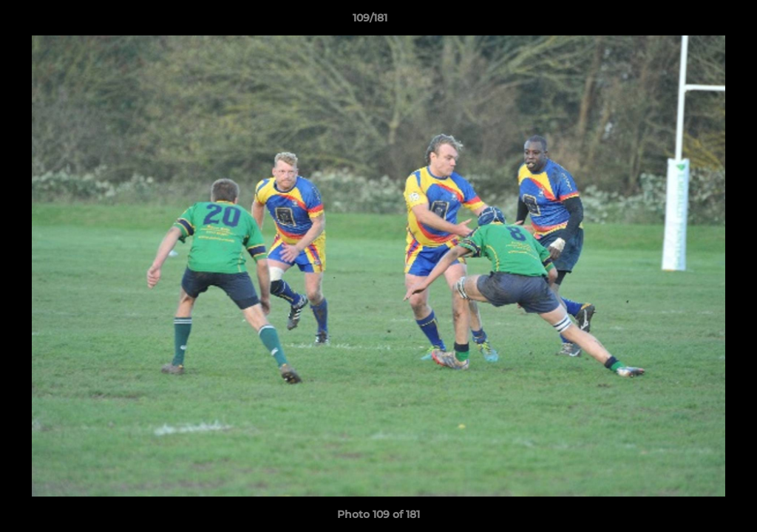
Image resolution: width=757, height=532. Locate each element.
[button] (695, 21)
